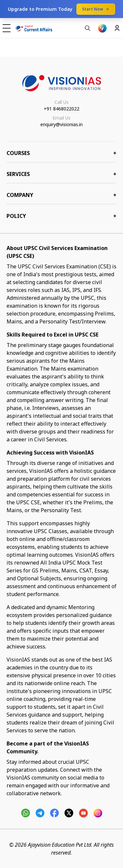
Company (61, 195)
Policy (61, 216)
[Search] (88, 28)
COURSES (61, 153)
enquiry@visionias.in (61, 124)
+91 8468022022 (61, 109)
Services (61, 174)
